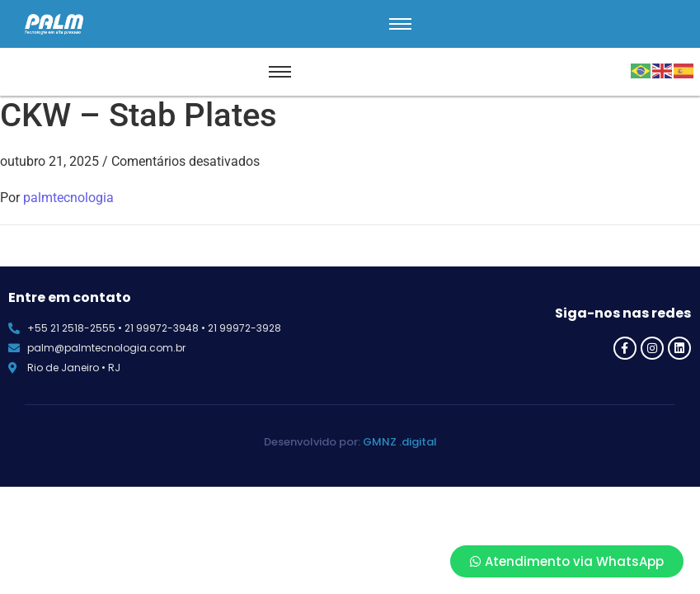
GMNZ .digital (400, 442)
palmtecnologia (68, 198)
